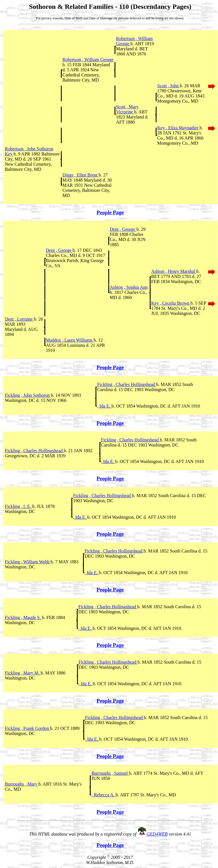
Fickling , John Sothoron (28, 395)
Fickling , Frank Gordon (28, 728)
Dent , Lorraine (19, 319)
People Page (110, 212)
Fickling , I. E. (18, 506)
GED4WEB (157, 834)
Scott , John (168, 86)
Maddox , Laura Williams (70, 340)
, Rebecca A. (103, 795)
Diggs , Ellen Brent (81, 175)
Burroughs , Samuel (110, 773)
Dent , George (123, 229)
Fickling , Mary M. (23, 673)
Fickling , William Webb (28, 562)
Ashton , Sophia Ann (129, 287)
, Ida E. (104, 406)
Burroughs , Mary (22, 784)
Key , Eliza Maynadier (178, 128)
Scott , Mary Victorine (127, 109)
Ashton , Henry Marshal (174, 271)
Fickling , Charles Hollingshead (127, 384)
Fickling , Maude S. (23, 617)
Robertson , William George (88, 60)
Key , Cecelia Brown (171, 303)
